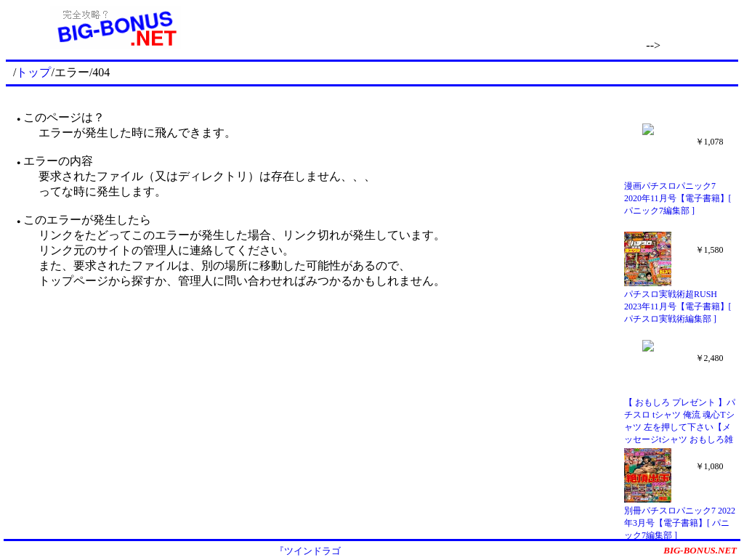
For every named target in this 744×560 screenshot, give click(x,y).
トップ (33, 72)
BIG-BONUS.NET (700, 550)
